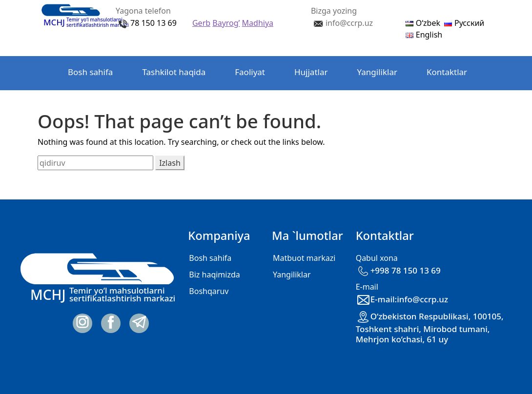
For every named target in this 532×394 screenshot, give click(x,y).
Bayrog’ (226, 23)
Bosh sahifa (90, 72)
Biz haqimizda (214, 275)
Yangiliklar (377, 72)
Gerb (201, 23)
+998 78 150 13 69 (398, 270)
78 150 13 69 (153, 23)
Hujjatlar (311, 72)
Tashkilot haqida (174, 72)
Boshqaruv (209, 291)
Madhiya (258, 23)
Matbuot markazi (304, 258)
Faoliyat (250, 72)
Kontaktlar (447, 72)
